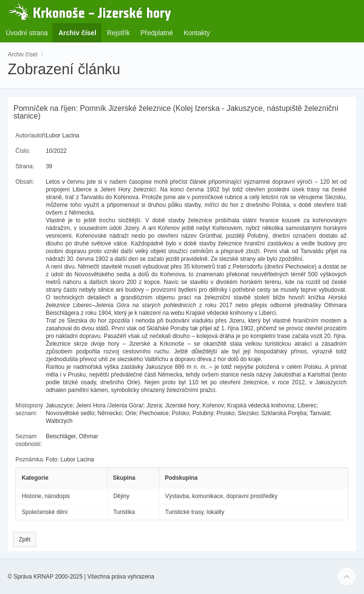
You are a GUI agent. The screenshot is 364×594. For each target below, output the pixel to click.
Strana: (25, 166)
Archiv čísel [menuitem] (80, 33)
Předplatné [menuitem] (157, 33)
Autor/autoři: (31, 135)
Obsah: (25, 182)
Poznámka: (30, 459)
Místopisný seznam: (29, 409)
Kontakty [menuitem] (197, 33)
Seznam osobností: (29, 440)
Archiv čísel (22, 54)
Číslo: (23, 151)
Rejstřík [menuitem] (118, 33)
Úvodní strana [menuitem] (27, 33)
